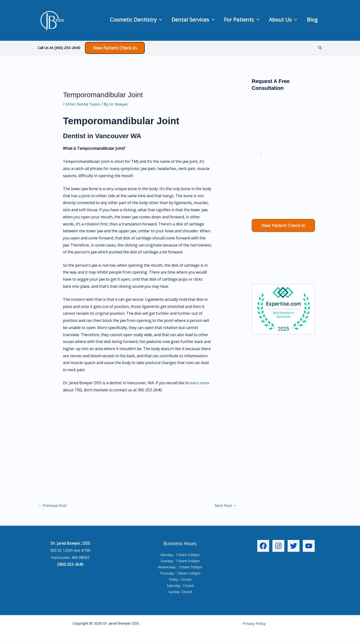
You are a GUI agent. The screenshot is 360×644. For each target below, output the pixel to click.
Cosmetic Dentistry (115, 20)
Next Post (225, 506)
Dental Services (176, 20)
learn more (200, 383)
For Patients (230, 20)
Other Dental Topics (83, 104)
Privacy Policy (254, 624)
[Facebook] (263, 546)
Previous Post (53, 506)
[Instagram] (278, 546)
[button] (115, 48)
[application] (138, 20)
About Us (276, 20)
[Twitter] (294, 546)
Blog (310, 20)
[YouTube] (309, 546)
